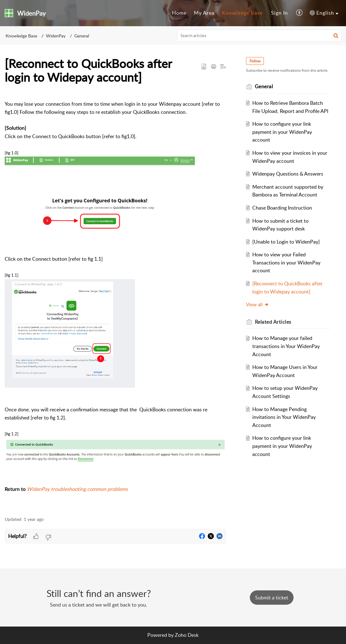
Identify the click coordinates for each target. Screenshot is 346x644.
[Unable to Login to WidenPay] (286, 242)
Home (179, 13)
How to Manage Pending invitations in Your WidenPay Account (284, 417)
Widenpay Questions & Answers (288, 174)
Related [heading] (273, 322)
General (82, 36)
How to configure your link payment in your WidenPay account (282, 132)
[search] (259, 36)
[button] (300, 13)
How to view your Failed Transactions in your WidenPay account (286, 262)
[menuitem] (179, 13)
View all (257, 304)
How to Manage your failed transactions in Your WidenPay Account (286, 346)
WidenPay (56, 36)
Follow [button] (255, 61)
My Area (204, 13)
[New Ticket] (272, 598)
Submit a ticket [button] (272, 598)
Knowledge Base (242, 13)
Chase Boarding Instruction (282, 208)
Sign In (279, 13)
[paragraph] (115, 301)
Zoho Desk (187, 635)
